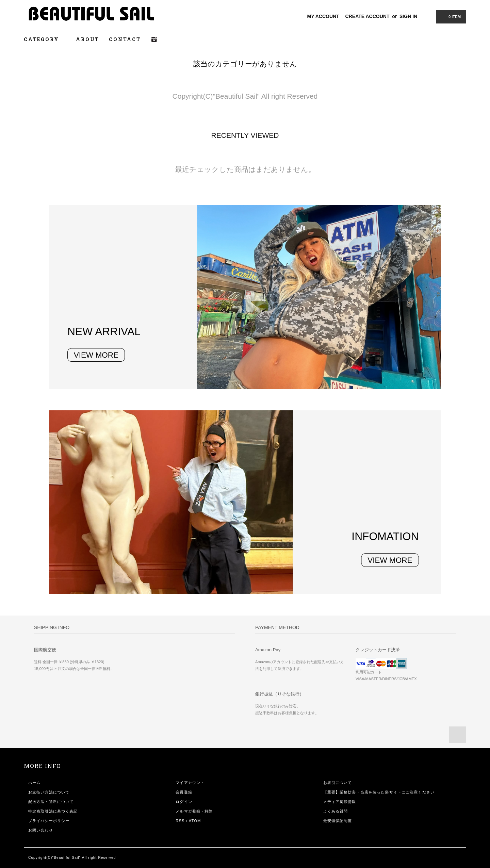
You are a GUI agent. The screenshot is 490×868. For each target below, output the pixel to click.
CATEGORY (45, 39)
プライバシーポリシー (49, 821)
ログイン (184, 802)
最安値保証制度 (338, 821)
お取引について (338, 783)
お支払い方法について (49, 792)
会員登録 (184, 792)
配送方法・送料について (51, 802)
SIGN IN (408, 16)
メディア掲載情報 (340, 802)
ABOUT (88, 39)
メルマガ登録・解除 (194, 811)
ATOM (195, 821)
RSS (180, 821)
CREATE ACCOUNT (367, 16)
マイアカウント (190, 783)
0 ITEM (451, 16)
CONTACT (125, 39)
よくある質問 (336, 811)
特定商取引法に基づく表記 (53, 811)
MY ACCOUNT (323, 16)
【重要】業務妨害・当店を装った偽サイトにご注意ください (379, 792)
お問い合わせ (41, 830)
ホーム (34, 783)
